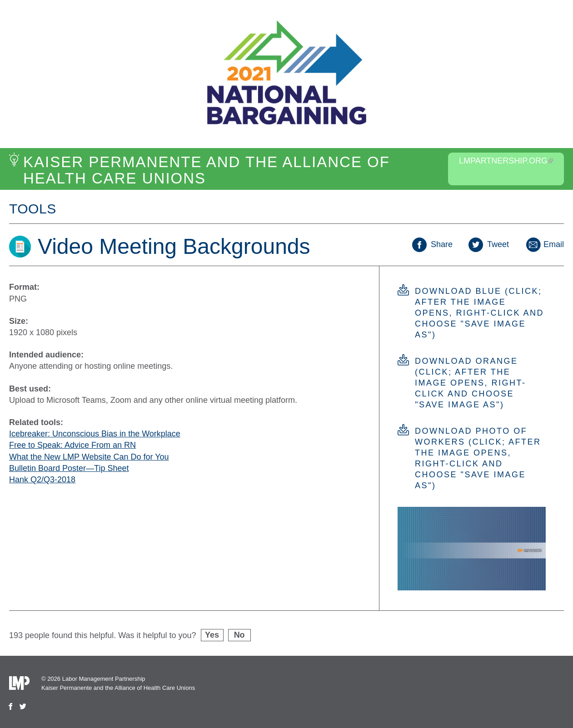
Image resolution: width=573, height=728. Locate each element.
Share (432, 244)
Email (544, 244)
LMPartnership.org (506, 161)
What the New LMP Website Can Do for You (89, 457)
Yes (212, 635)
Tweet (489, 244)
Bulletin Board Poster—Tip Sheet (69, 468)
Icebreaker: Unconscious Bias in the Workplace (95, 434)
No (239, 635)
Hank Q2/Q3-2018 (42, 480)
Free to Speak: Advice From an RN (72, 445)
